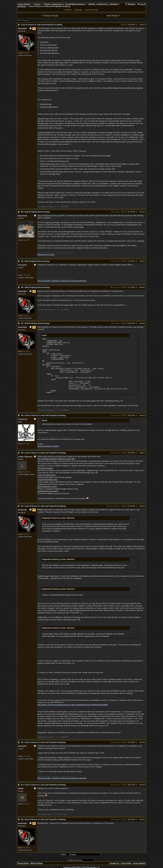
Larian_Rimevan (113, 506)
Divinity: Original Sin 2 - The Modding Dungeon (64, 4)
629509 (143, 742)
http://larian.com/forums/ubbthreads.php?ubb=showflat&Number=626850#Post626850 (73, 705)
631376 (143, 819)
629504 (143, 506)
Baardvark (115, 287)
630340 (143, 785)
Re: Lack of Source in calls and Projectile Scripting (43, 415)
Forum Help (126, 863)
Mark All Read (36, 863)
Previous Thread (49, 16)
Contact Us (114, 863)
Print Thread (23, 20)
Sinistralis (115, 212)
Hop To (63, 855)
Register (130, 4)
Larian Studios (24, 4)
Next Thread (114, 16)
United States (29, 278)
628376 (143, 25)
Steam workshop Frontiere (48, 446)
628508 (143, 323)
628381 (143, 212)
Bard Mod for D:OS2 (46, 255)
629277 (143, 453)
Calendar (78, 10)
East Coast (28, 55)
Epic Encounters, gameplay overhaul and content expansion (62, 281)
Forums (37, 4)
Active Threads (92, 10)
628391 (143, 287)
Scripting (22, 6)
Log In (141, 4)
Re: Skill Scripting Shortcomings (35, 212)
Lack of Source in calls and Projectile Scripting (42, 25)
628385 (143, 261)
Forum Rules (23, 863)
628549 (143, 415)
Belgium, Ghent (29, 474)
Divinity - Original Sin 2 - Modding (103, 4)
